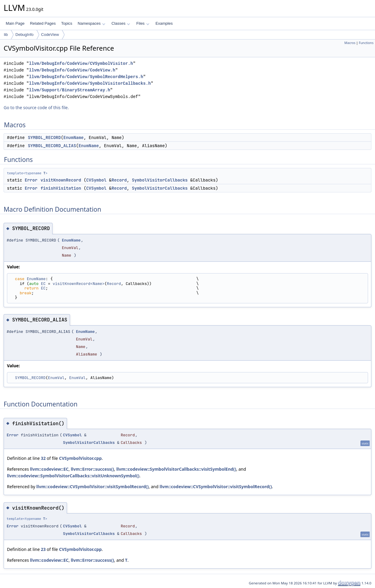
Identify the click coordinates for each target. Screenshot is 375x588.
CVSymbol (96, 180)
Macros (350, 43)
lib (6, 35)
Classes (121, 23)
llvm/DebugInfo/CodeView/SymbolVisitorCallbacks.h (90, 83)
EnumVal (56, 378)
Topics (67, 23)
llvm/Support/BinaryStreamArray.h (70, 90)
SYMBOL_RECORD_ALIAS (52, 146)
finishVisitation (61, 188)
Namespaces (91, 23)
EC (43, 284)
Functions (366, 43)
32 (43, 458)
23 (43, 549)
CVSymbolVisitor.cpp (80, 458)
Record (119, 180)
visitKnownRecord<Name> (79, 284)
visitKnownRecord (61, 180)
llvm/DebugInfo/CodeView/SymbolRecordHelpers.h (86, 77)
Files (143, 23)
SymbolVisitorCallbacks (160, 180)
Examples (164, 23)
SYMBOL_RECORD (44, 138)
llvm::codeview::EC (49, 469)
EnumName (74, 138)
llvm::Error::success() (92, 469)
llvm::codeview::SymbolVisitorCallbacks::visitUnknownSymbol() (73, 476)
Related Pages (43, 23)
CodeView (50, 35)
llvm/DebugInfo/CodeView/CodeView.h (72, 70)
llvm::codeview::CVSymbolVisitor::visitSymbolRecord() (92, 487)
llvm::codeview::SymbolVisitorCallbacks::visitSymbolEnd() (176, 469)
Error (31, 180)
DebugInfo (24, 35)
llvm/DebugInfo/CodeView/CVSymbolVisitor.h (81, 63)
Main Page (15, 23)
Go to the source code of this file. (36, 107)
